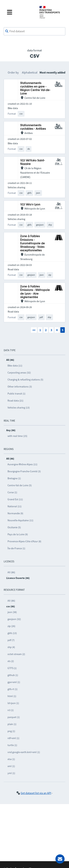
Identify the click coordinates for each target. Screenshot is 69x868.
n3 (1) (11, 710)
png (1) (11, 731)
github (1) (13, 675)
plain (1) (12, 724)
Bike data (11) (15, 366)
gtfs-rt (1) (13, 689)
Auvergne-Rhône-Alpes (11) (22, 464)
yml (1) (11, 773)
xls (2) (11, 661)
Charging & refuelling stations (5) (25, 380)
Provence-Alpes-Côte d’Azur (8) (24, 541)
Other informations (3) (20, 387)
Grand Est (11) (15, 499)
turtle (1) (12, 745)
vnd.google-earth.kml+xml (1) (24, 752)
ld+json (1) (13, 703)
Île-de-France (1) (16, 548)
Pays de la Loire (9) (18, 534)
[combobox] (34, 31)
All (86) (11, 572)
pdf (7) (11, 640)
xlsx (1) (11, 759)
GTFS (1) (12, 668)
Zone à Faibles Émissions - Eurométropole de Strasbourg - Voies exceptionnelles (33, 243)
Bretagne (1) (14, 478)
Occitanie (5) (14, 527)
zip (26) (11, 626)
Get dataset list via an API (36, 793)
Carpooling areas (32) (19, 373)
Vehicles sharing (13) (19, 408)
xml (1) (11, 766)
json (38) (12, 612)
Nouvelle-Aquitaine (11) (20, 520)
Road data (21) (15, 401)
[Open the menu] (20, 12)
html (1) (12, 696)
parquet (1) (14, 717)
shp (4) (11, 647)
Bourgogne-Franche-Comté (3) (24, 471)
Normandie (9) (15, 513)
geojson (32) (14, 619)
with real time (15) (17, 436)
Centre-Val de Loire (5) (20, 485)
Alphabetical (30, 72)
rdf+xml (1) (13, 738)
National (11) (15, 506)
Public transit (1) (16, 394)
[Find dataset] (34, 31)
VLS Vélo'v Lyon (30, 205)
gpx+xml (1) (14, 682)
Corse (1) (12, 492)
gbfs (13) (12, 633)
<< (34, 330)
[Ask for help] (60, 859)
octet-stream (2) (16, 654)
